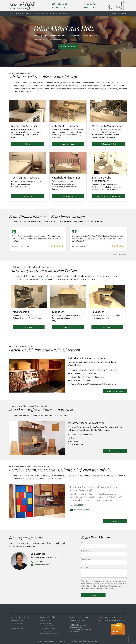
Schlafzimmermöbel (47, 628)
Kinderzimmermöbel (48, 631)
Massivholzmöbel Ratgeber (88, 641)
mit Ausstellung (59, 7)
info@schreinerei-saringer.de (80, 629)
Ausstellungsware (41, 279)
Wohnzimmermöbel (47, 626)
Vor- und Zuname (104, 545)
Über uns (14, 626)
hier (112, 588)
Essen (28, 14)
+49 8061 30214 (75, 632)
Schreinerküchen (46, 621)
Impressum (63, 641)
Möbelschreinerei (60, 4)
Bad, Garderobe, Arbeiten (49, 633)
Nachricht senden (80, 510)
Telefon (104, 561)
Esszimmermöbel (46, 623)
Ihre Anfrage (104, 572)
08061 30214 (77, 505)
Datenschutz (73, 641)
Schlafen (47, 14)
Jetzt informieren (68, 46)
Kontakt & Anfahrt (17, 628)
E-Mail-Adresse (104, 553)
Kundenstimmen (61, 14)
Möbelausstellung (17, 623)
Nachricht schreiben (41, 565)
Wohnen (36, 14)
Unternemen (118, 14)
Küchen (20, 14)
